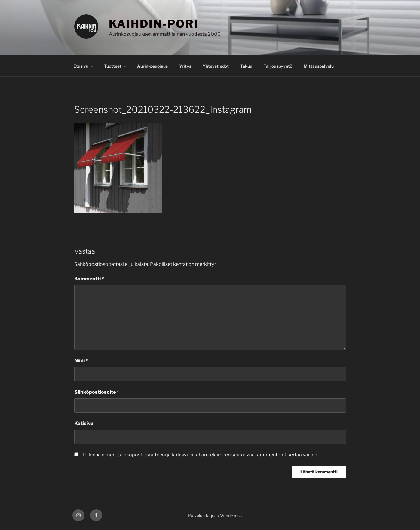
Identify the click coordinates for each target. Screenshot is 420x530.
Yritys (185, 66)
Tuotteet (116, 66)
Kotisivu (84, 423)
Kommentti (89, 279)
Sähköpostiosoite (97, 392)
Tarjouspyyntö (278, 66)
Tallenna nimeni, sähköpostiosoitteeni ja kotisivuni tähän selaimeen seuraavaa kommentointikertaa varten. (200, 455)
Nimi (81, 361)
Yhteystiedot (216, 66)
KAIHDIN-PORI (154, 24)
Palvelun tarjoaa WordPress (215, 515)
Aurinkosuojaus (152, 66)
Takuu (246, 66)
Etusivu (84, 66)
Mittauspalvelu (319, 66)
